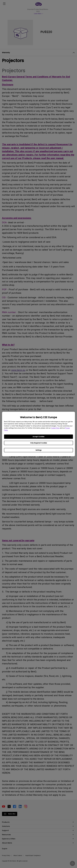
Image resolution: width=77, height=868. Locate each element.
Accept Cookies (38, 437)
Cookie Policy (55, 428)
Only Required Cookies (39, 443)
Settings (39, 450)
